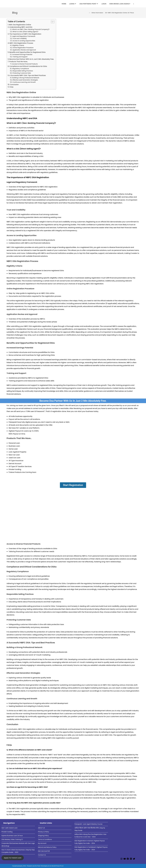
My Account (42, 843)
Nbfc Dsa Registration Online (20, 25)
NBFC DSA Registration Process (21, 43)
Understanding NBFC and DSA (21, 27)
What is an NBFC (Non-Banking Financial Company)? (31, 29)
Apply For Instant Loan (13, 858)
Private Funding (7, 832)
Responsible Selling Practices (23, 71)
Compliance (23, 571)
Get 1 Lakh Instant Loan (10, 828)
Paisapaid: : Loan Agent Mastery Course (88, 824)
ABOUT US (41, 828)
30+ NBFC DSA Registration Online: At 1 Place (119, 13)
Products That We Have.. (19, 62)
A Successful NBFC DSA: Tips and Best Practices (28, 75)
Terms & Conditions (45, 839)
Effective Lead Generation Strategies (25, 80)
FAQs (11, 87)
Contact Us (42, 855)
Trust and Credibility (20, 39)
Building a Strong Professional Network (26, 78)
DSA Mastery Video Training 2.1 (12, 839)
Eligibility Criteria (18, 45)
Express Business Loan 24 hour (12, 836)
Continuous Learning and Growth (24, 82)
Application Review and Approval (24, 50)
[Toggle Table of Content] (52, 22)
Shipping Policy (43, 836)
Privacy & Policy (44, 832)
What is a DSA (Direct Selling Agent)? (25, 32)
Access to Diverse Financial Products (25, 64)
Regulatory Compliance (21, 69)
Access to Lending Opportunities (24, 41)
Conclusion (14, 85)
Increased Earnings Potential (22, 55)
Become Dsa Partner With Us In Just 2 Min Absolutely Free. (32, 59)
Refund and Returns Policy (47, 847)
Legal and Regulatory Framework (24, 36)
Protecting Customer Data (22, 73)
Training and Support (20, 57)
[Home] (89, 13)
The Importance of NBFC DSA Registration (25, 34)
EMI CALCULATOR (44, 851)
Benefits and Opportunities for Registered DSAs (27, 52)
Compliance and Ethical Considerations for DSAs (28, 66)
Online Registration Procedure (23, 48)
